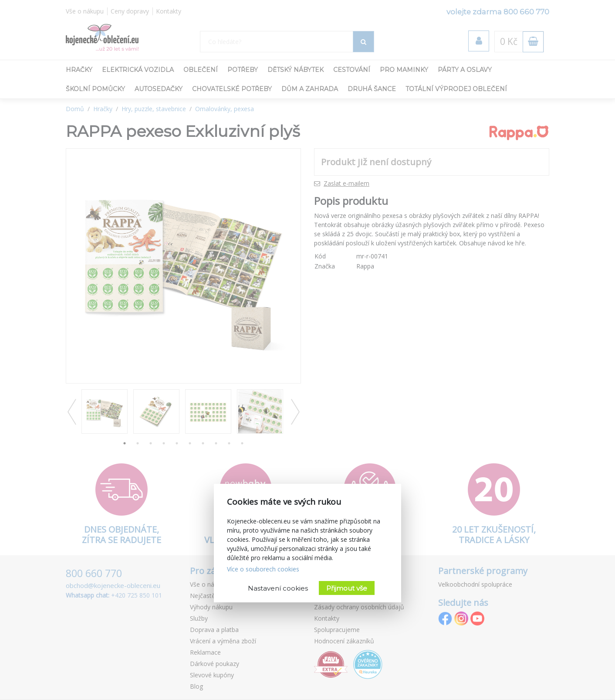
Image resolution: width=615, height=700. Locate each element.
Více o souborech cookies (263, 569)
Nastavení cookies (278, 588)
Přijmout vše (347, 588)
